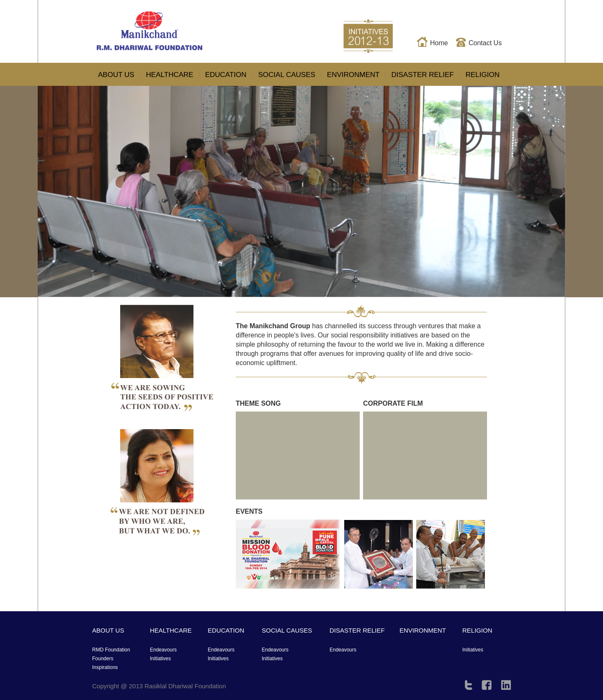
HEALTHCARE (170, 75)
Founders (103, 659)
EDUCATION (226, 75)
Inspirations (105, 667)
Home (439, 43)
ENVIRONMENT (353, 75)
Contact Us (485, 43)
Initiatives (473, 650)
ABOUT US (116, 75)
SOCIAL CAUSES (287, 75)
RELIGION (483, 75)
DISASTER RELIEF (422, 75)
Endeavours (163, 650)
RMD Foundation (111, 650)
